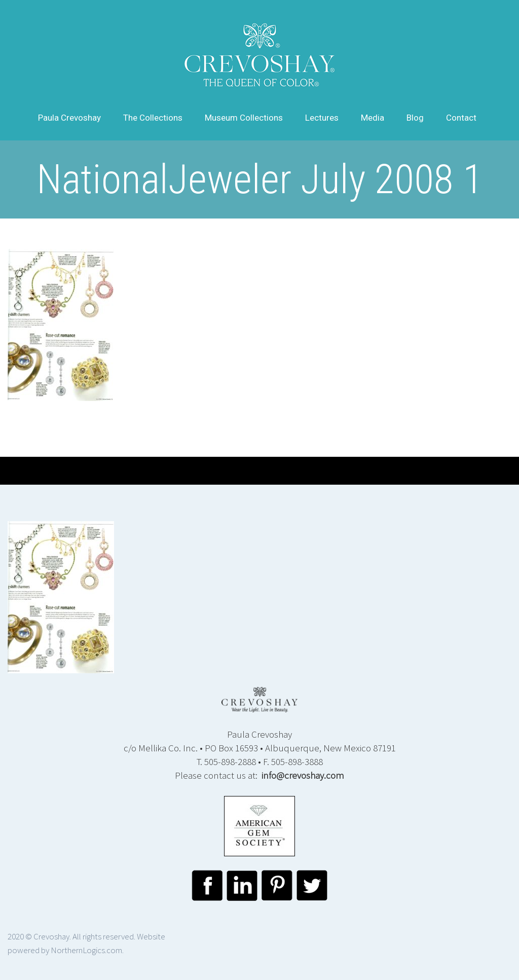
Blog (415, 118)
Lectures (322, 118)
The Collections (153, 118)
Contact (461, 118)
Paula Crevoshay (69, 118)
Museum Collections (244, 118)
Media (373, 118)
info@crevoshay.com (303, 775)
